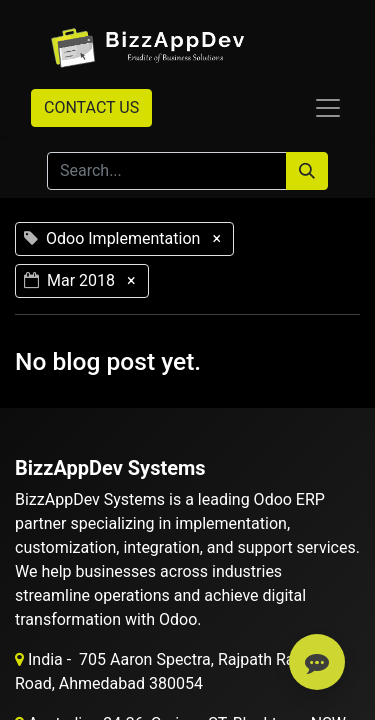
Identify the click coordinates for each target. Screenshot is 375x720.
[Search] (307, 171)
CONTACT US (91, 107)
